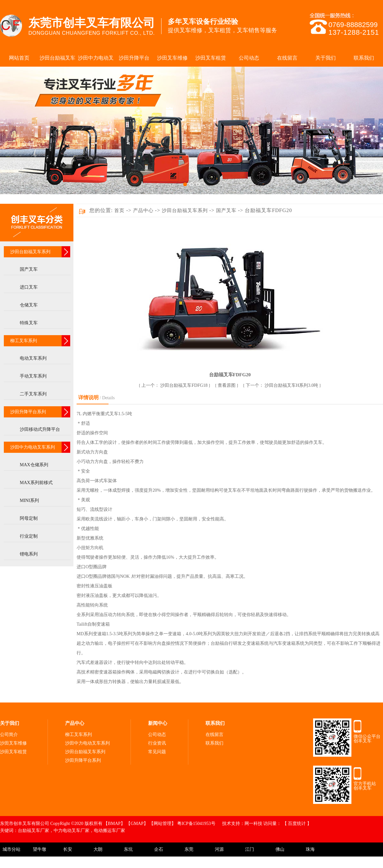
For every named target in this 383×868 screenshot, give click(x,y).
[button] (185, 184)
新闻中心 (158, 723)
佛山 (280, 849)
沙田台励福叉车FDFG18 (175, 385)
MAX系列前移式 (36, 483)
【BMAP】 (115, 824)
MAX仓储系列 (34, 465)
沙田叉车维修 (172, 58)
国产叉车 (29, 269)
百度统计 (297, 824)
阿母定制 (29, 518)
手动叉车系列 (33, 376)
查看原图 (227, 385)
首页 (119, 210)
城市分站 (11, 849)
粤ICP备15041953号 (197, 824)
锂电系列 (29, 554)
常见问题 (157, 752)
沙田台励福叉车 (57, 58)
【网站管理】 (163, 824)
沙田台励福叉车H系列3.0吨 (283, 385)
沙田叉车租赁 (211, 58)
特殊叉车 (29, 323)
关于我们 (326, 58)
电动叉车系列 (33, 358)
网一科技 (253, 824)
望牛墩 (40, 849)
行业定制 (29, 536)
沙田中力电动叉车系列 (33, 447)
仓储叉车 (29, 305)
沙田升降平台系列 (28, 412)
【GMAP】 (138, 824)
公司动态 (249, 58)
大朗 (98, 849)
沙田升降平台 (134, 58)
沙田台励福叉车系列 (30, 252)
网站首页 (19, 58)
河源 (219, 849)
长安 (68, 849)
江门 (250, 849)
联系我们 (364, 58)
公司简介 (9, 735)
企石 (159, 849)
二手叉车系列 (33, 394)
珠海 (310, 849)
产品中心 (144, 210)
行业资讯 (157, 743)
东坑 (128, 849)
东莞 (189, 849)
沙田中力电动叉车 (96, 61)
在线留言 (287, 58)
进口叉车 (29, 287)
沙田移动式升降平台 (40, 429)
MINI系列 (29, 500)
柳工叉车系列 (24, 341)
